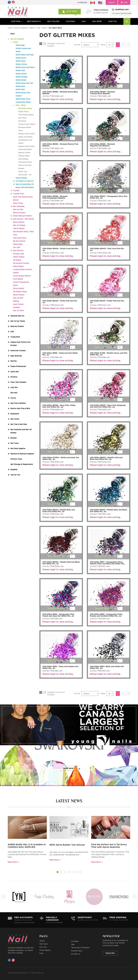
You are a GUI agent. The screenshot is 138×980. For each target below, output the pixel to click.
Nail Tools (14, 443)
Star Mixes (22, 118)
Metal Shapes (18, 266)
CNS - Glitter (42, 28)
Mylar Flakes (18, 203)
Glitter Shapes (19, 257)
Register (112, 2)
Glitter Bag (20, 45)
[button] (58, 872)
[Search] (127, 21)
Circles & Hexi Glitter (27, 124)
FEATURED (71, 21)
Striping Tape (19, 254)
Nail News (43, 944)
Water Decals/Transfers (22, 216)
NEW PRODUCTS (34, 21)
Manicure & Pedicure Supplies (22, 454)
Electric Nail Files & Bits (20, 408)
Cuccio (13, 398)
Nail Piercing (18, 250)
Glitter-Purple (21, 74)
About (42, 941)
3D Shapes (17, 260)
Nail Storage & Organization (22, 464)
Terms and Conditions (80, 947)
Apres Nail (15, 372)
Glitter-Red (20, 89)
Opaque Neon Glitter (27, 146)
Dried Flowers (19, 295)
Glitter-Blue (20, 86)
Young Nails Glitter (23, 102)
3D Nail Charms (19, 241)
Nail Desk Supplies (18, 448)
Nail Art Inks (18, 209)
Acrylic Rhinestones (21, 282)
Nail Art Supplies (21, 28)
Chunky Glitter (24, 156)
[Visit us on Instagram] (14, 960)
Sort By (77, 45)
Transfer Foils (19, 194)
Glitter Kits (23, 172)
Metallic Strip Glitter (27, 134)
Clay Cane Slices (20, 238)
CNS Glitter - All (25, 175)
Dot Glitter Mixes (25, 108)
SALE (84, 21)
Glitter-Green (21, 80)
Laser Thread (18, 304)
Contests (75, 941)
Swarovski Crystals (18, 351)
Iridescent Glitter (25, 149)
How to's (43, 947)
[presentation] (3, 897)
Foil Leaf (17, 247)
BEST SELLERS (53, 21)
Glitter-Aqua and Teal (24, 83)
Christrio (14, 377)
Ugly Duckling (16, 356)
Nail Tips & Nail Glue (19, 424)
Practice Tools (16, 459)
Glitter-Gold (20, 61)
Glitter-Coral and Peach (25, 67)
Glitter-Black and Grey (25, 55)
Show (103, 45)
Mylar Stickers (19, 222)
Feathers (16, 307)
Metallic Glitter (24, 153)
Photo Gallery (45, 950)
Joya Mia (14, 387)
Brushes (14, 438)
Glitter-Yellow (21, 64)
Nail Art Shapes (19, 225)
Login (124, 2)
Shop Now (16, 21)
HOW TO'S (113, 21)
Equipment (15, 414)
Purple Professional (18, 366)
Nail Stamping (19, 206)
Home (10, 28)
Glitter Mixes (23, 112)
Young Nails (15, 337)
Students (14, 469)
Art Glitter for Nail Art (25, 181)
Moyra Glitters (21, 178)
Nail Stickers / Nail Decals (24, 219)
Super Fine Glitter (25, 137)
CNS (12, 332)
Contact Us (76, 954)
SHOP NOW (68, 728)
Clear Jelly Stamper (18, 382)
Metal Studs (18, 244)
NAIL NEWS (97, 21)
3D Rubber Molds (20, 292)
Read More (12, 862)
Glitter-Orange (21, 77)
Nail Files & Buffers (18, 403)
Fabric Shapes (19, 228)
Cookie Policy (77, 951)
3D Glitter (22, 121)
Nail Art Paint (18, 311)
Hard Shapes (23, 159)
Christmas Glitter (25, 162)
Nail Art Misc (18, 298)
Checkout (83, 2)
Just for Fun (15, 475)
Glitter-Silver (21, 58)
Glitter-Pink (20, 70)
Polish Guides (18, 288)
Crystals (16, 190)
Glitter (32, 28)
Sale (73, 944)
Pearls (15, 285)
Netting (16, 301)
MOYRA (14, 361)
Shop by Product (17, 326)
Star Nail (14, 393)
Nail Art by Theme (18, 321)
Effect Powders (19, 213)
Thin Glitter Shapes (26, 115)
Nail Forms (15, 419)
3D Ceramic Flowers (21, 263)
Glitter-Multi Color (23, 99)
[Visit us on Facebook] (10, 960)
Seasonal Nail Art (17, 316)
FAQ (41, 953)
